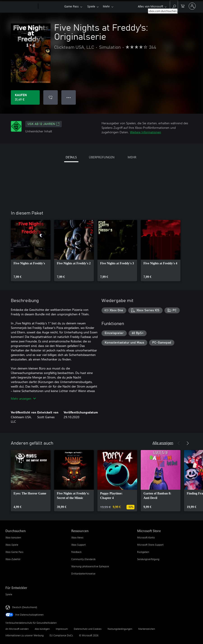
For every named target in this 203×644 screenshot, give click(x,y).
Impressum (62, 629)
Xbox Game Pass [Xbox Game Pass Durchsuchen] (14, 552)
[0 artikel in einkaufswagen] (183, 6)
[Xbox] (51, 6)
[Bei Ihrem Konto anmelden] (192, 6)
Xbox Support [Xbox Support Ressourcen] (78, 545)
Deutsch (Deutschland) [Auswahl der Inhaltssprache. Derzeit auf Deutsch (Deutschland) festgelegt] (25, 607)
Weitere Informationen (145, 132)
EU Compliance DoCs (61, 635)
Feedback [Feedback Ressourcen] (76, 552)
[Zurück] (179, 443)
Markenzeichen (147, 629)
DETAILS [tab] (71, 157)
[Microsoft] (21, 6)
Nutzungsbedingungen (120, 629)
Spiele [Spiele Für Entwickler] (9, 594)
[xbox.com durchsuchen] (174, 6)
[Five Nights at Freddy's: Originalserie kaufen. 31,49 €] (25, 97)
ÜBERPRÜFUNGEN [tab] (102, 157)
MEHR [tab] (132, 157)
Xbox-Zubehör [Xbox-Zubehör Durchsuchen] (13, 559)
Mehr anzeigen (23, 398)
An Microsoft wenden (17, 629)
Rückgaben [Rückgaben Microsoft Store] (143, 552)
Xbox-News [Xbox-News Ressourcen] (77, 537)
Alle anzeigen (163, 443)
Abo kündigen (42, 629)
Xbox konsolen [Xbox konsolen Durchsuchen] (13, 537)
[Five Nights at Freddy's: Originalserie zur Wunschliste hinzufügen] (51, 97)
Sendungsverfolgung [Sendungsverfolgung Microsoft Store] (148, 559)
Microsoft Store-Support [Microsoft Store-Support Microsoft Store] (150, 545)
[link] (31, 251)
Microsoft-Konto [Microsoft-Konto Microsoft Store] (146, 537)
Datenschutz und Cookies (88, 629)
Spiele (91, 6)
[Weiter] (188, 443)
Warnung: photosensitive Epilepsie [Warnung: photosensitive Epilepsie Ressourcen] (90, 566)
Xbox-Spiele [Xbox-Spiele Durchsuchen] (12, 545)
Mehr (106, 6)
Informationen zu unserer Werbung (24, 635)
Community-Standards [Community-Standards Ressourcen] (83, 559)
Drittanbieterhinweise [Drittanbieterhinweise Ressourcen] (83, 574)
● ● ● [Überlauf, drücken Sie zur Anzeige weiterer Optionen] (69, 97)
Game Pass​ (72, 6)
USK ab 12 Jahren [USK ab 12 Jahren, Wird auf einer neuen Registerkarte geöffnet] (44, 124)
